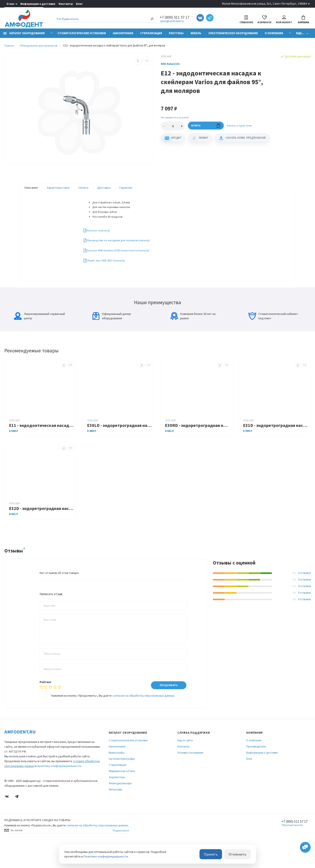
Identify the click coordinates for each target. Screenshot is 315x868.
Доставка (104, 190)
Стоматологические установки (82, 36)
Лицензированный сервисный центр (39, 338)
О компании (274, 36)
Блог (79, 4)
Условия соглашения (190, 776)
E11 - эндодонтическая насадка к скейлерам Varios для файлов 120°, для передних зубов (41, 448)
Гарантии (126, 190)
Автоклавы (115, 812)
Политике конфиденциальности (106, 857)
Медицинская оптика (122, 794)
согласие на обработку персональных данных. (144, 719)
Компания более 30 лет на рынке (193, 338)
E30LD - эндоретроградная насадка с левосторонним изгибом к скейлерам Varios (119, 448)
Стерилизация (151, 36)
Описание (31, 190)
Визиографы (117, 776)
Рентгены (176, 36)
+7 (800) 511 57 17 (292, 845)
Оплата (83, 190)
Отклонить (239, 855)
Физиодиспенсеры (120, 806)
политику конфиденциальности (59, 789)
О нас (10, 4)
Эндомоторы (117, 800)
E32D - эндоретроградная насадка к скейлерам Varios (41, 531)
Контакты (66, 4)
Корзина (303, 20)
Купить (206, 129)
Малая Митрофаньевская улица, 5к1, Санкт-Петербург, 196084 (264, 4)
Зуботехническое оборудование (233, 36)
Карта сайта (185, 763)
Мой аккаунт (284, 20)
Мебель (196, 36)
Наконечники (123, 36)
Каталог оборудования (24, 36)
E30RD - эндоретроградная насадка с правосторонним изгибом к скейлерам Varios (197, 448)
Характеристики (58, 190)
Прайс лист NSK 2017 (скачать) (107, 274)
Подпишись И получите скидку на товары (37, 843)
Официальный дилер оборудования (112, 338)
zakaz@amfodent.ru (172, 22)
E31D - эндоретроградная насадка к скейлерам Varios (275, 448)
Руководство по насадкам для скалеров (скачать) (120, 253)
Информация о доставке (38, 4)
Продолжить (167, 708)
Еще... (300, 36)
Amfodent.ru (20, 755)
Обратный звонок (289, 848)
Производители (256, 769)
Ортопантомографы (122, 782)
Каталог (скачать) (98, 243)
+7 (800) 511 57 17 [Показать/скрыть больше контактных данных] (175, 18)
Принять (216, 855)
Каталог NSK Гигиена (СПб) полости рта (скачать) (119, 264)
